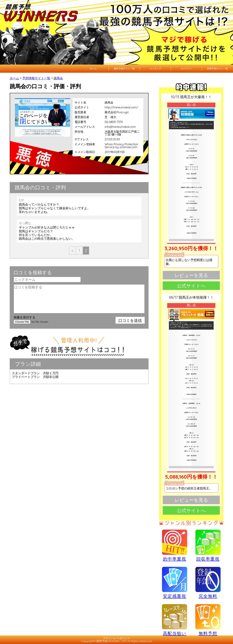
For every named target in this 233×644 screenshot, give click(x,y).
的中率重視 (175, 545)
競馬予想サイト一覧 (217, 69)
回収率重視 (208, 545)
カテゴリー (186, 69)
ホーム (93, 69)
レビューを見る (191, 275)
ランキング (155, 69)
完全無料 (208, 583)
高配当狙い (175, 620)
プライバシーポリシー (116, 638)
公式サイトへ (191, 286)
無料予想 (208, 620)
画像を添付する (24, 317)
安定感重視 (175, 583)
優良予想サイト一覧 (124, 69)
